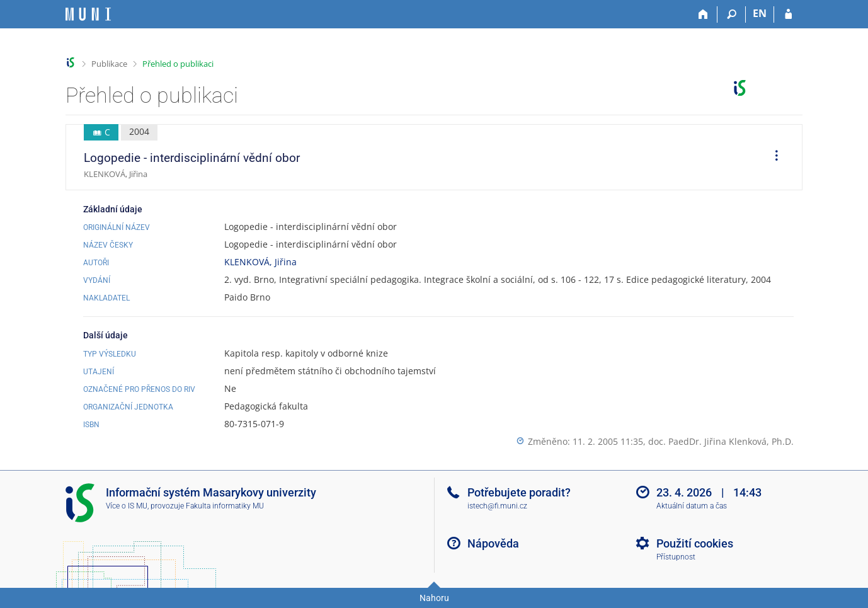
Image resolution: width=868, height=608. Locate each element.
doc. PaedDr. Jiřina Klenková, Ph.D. (721, 441)
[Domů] (703, 14)
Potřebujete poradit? (519, 492)
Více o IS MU (127, 506)
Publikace (109, 64)
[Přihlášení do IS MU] (788, 14)
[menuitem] (772, 158)
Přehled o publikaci (178, 64)
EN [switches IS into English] (760, 13)
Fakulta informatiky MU (225, 506)
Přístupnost (676, 557)
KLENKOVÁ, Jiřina (260, 262)
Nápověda (493, 543)
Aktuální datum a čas (692, 506)
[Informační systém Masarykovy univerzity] (88, 14)
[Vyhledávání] (732, 14)
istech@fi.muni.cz (497, 506)
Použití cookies (695, 543)
